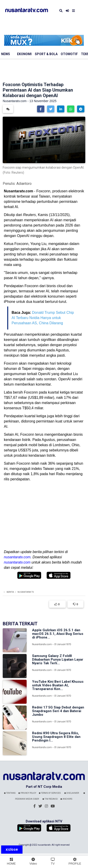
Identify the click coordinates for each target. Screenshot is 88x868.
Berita (10, 592)
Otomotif (69, 54)
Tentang (10, 793)
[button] (41, 109)
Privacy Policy (27, 793)
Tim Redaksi (50, 799)
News (6, 54)
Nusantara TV (26, 592)
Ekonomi (24, 54)
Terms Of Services (50, 793)
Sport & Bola (46, 54)
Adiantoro (24, 184)
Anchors (66, 799)
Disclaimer (72, 793)
